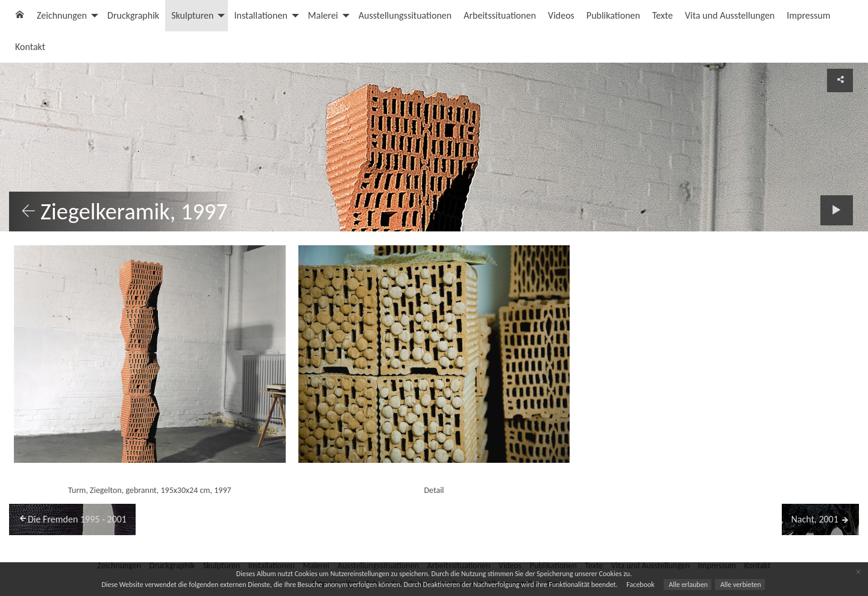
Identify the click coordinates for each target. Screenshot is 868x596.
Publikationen (613, 15)
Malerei (323, 15)
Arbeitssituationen (500, 15)
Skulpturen (192, 15)
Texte (662, 15)
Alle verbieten (740, 585)
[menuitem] (20, 16)
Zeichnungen (62, 15)
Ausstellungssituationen (405, 15)
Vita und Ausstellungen (730, 15)
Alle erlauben (687, 585)
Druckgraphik (133, 15)
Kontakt (30, 47)
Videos (561, 15)
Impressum (808, 15)
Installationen (260, 15)
